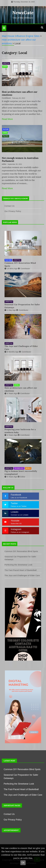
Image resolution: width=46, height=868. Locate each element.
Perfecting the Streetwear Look (18, 565)
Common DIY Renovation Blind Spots (20, 264)
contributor (24, 269)
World (28, 468)
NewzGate (23, 13)
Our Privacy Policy (13, 211)
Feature (6, 129)
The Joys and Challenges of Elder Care (21, 348)
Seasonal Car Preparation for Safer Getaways (22, 306)
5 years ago (11, 477)
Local (5, 67)
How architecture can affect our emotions (21, 389)
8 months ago (12, 352)
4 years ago (11, 393)
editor (4, 164)
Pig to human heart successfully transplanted (21, 473)
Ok (23, 863)
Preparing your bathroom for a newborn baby (20, 431)
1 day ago (10, 310)
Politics (6, 136)
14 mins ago (11, 269)
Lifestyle (6, 63)
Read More (7, 119)
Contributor (6, 98)
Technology (19, 468)
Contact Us (10, 206)
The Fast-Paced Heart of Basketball (21, 570)
